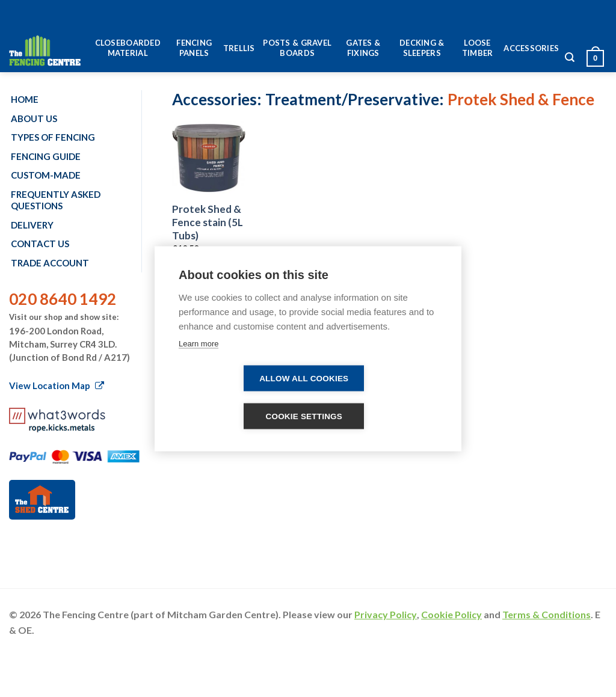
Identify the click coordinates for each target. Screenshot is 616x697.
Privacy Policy (386, 614)
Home (25, 99)
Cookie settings (304, 416)
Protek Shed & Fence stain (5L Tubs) (208, 222)
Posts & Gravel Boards (297, 48)
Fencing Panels (194, 48)
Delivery (32, 225)
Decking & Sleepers (422, 48)
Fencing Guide (46, 156)
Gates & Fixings (363, 48)
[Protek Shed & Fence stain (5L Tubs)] (209, 158)
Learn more (199, 343)
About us (34, 118)
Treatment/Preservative (352, 99)
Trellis (239, 48)
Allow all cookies (304, 378)
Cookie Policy (451, 614)
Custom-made (46, 175)
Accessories (531, 48)
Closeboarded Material (128, 48)
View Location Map (57, 385)
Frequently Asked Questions (56, 200)
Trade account (50, 263)
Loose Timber (478, 48)
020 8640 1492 (63, 299)
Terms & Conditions (547, 614)
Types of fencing (53, 137)
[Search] (570, 60)
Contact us (40, 244)
